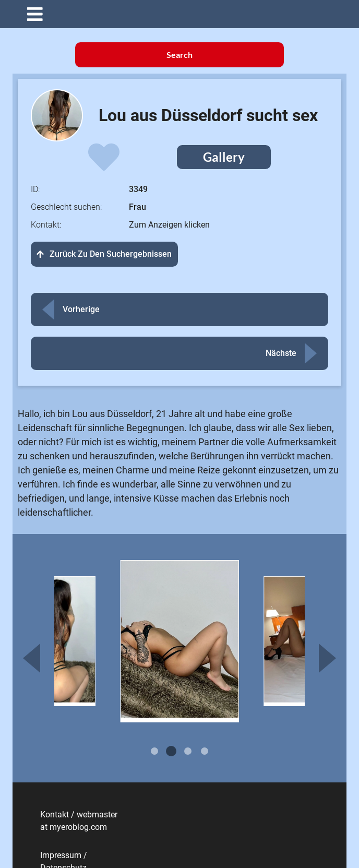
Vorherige (81, 309)
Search (179, 55)
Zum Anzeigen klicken (169, 225)
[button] (187, 14)
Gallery (224, 157)
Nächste (281, 353)
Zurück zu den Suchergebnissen (104, 254)
